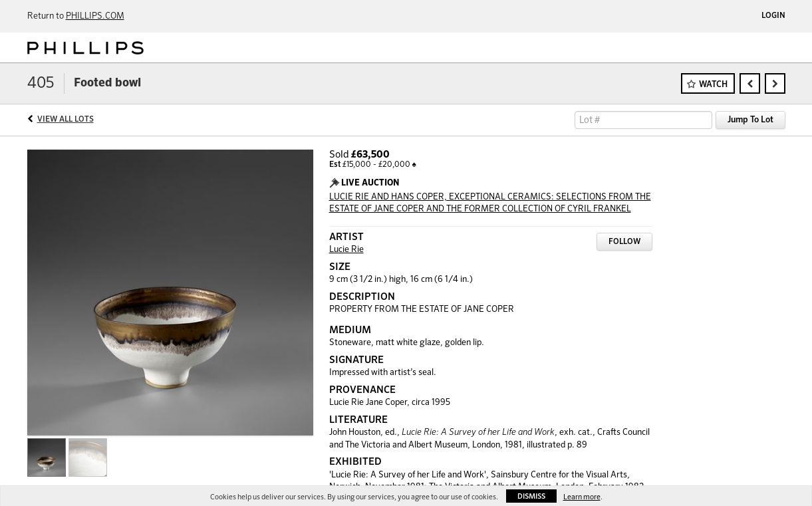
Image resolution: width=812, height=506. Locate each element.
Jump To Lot (750, 120)
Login (773, 16)
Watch (713, 85)
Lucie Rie (346, 250)
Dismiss (531, 496)
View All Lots (66, 120)
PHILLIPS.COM (95, 16)
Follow (624, 242)
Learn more (582, 497)
